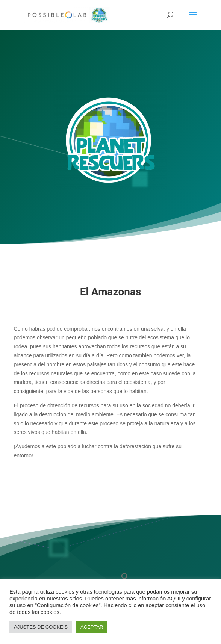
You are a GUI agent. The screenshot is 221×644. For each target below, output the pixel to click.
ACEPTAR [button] (92, 627)
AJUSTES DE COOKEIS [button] (41, 627)
